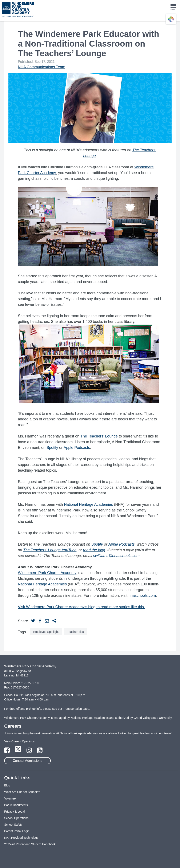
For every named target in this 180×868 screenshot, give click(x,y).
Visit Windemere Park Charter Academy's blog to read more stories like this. (81, 607)
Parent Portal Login (17, 831)
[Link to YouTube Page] (40, 751)
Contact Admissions (27, 761)
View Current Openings (19, 741)
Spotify (52, 448)
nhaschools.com (142, 596)
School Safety (13, 825)
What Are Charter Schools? (22, 792)
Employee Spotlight (46, 632)
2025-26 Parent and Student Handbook (30, 844)
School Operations (16, 818)
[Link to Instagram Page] (30, 751)
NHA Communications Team (42, 67)
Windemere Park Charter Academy (47, 573)
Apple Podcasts (77, 448)
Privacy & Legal (14, 812)
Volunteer (10, 798)
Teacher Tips (75, 632)
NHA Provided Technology (21, 838)
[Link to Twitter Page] (19, 751)
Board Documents (16, 805)
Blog (7, 785)
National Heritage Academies (88, 504)
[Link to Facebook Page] (7, 751)
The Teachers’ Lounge (99, 436)
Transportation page (76, 709)
